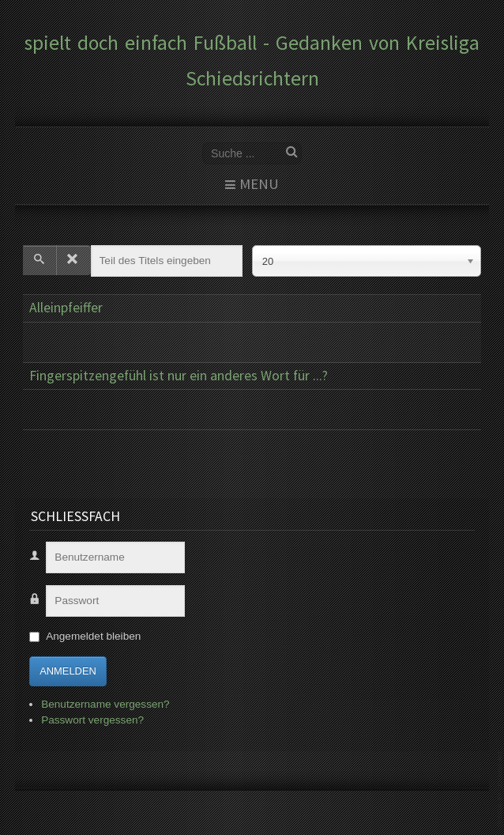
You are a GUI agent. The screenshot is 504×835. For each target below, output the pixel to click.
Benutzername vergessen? (105, 704)
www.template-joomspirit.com (501, 789)
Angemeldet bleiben (93, 636)
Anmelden (68, 671)
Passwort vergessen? (92, 720)
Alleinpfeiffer (66, 308)
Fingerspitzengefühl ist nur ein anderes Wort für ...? (179, 376)
